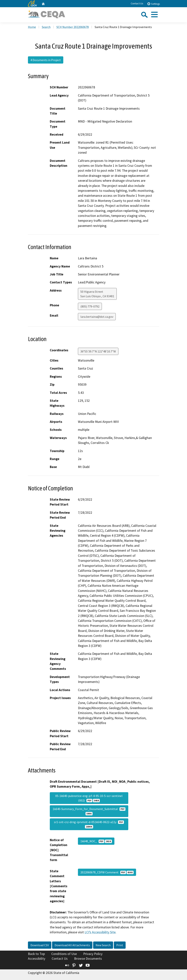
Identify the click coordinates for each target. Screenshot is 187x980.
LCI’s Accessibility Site (100, 932)
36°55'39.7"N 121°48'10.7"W (98, 351)
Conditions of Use (64, 954)
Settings (153, 4)
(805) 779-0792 (90, 306)
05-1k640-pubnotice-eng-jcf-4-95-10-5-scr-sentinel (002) (89, 798)
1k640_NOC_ (96, 841)
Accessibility (37, 959)
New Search (103, 945)
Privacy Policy (93, 954)
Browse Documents (88, 959)
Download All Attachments (72, 945)
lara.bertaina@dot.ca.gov (97, 317)
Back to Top (36, 954)
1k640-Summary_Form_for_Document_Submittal (89, 811)
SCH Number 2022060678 (73, 27)
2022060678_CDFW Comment (107, 872)
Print (120, 945)
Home (32, 27)
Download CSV (40, 945)
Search (46, 27)
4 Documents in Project (46, 60)
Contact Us (137, 3)
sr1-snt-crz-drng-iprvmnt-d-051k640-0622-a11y (89, 824)
